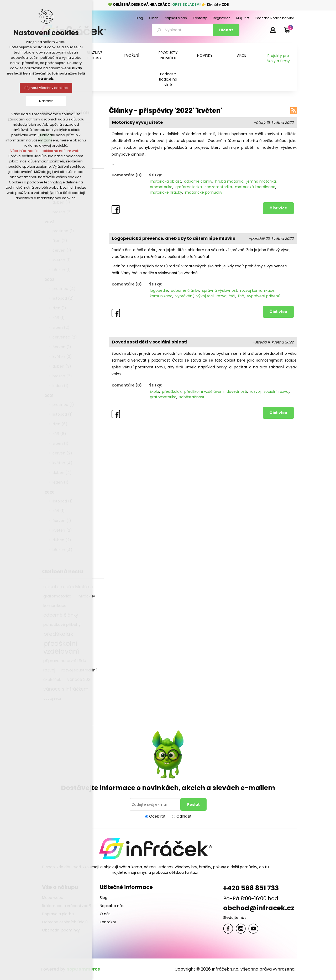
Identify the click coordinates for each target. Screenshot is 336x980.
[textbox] (183, 30)
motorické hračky (166, 192)
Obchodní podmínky (61, 930)
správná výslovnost (220, 290)
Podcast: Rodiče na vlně (168, 79)
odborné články (198, 181)
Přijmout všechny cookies (46, 88)
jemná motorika (261, 181)
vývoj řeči (52, 698)
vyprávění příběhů (264, 296)
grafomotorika (189, 187)
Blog (104, 898)
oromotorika (161, 187)
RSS (293, 110)
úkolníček (52, 680)
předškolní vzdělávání (204, 391)
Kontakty (108, 922)
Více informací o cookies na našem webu (46, 151)
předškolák (172, 391)
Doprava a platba (58, 914)
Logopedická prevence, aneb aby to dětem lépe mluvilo (174, 239)
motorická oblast (166, 181)
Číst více (278, 208)
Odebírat (157, 816)
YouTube (253, 929)
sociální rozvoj (276, 391)
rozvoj (49, 670)
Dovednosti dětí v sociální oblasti (150, 342)
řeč (241, 296)
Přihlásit (273, 30)
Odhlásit (184, 816)
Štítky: (156, 175)
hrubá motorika (229, 181)
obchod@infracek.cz (259, 908)
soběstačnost (192, 397)
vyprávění (184, 296)
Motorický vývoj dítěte (137, 123)
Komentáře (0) (127, 175)
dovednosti (237, 391)
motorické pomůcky (204, 192)
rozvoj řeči (226, 296)
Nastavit (46, 101)
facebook (228, 929)
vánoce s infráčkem (66, 689)
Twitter (241, 929)
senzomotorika (218, 187)
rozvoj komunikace (257, 290)
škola (154, 391)
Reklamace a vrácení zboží (67, 906)
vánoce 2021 (79, 679)
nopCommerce (83, 969)
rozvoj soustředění (79, 670)
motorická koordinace (255, 187)
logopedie (159, 290)
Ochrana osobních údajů (65, 922)
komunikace (161, 296)
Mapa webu (53, 898)
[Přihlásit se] (156, 804)
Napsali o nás (112, 906)
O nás (105, 914)
